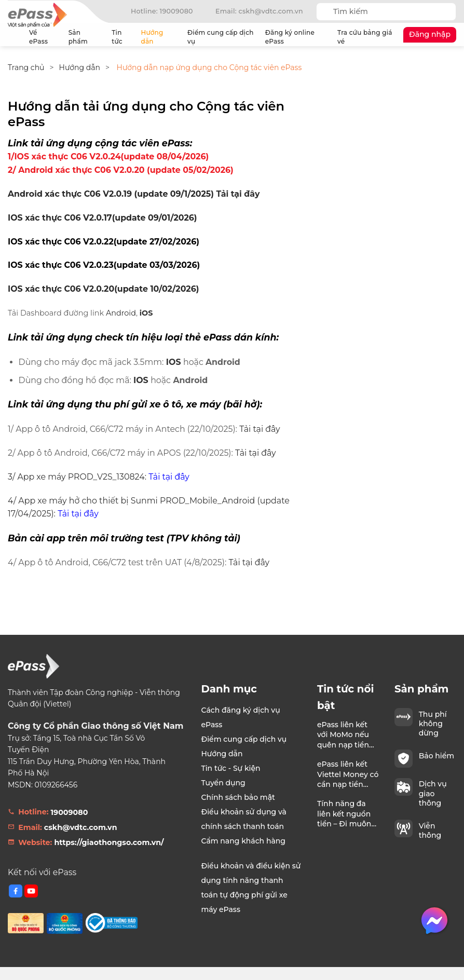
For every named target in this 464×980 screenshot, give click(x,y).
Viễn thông (430, 831)
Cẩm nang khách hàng (244, 841)
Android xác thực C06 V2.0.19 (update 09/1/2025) (111, 194)
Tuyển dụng (223, 783)
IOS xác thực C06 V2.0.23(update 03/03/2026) (104, 265)
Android (121, 313)
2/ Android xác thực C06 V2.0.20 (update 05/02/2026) (122, 170)
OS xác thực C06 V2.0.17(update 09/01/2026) (104, 218)
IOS (174, 362)
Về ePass (44, 37)
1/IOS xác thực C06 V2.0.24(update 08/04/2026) (108, 156)
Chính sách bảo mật (238, 797)
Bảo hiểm (436, 756)
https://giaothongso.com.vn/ (109, 842)
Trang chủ (14, 37)
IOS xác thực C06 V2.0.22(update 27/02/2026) (104, 242)
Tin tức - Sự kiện (231, 768)
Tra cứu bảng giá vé (365, 37)
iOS (146, 313)
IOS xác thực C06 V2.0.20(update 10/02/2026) (103, 289)
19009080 (69, 812)
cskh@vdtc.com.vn (81, 827)
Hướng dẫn (160, 37)
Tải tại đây (238, 194)
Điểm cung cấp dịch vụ (221, 37)
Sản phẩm (86, 37)
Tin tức (117, 37)
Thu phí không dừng (433, 724)
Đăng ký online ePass (290, 37)
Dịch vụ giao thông (433, 793)
